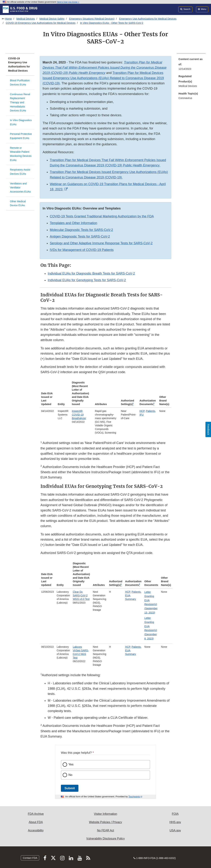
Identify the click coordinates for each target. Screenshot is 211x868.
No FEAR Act (105, 830)
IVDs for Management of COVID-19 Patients (82, 250)
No (70, 775)
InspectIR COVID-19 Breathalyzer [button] (79, 415)
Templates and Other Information (74, 223)
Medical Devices (26, 19)
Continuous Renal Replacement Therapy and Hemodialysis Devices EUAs (20, 102)
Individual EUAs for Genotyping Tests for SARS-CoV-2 (87, 280)
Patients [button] (151, 411)
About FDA (36, 822)
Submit (70, 788)
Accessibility (36, 830)
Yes (71, 764)
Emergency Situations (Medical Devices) (92, 19)
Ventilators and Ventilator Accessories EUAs (20, 188)
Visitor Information (106, 814)
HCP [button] (142, 411)
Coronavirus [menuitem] (185, 98)
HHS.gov (175, 822)
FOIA (175, 814)
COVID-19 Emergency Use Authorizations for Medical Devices (41, 23)
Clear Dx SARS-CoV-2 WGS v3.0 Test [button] (81, 595)
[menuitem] (191, 65)
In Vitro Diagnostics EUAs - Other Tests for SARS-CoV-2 (112, 23)
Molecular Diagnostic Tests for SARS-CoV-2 (81, 230)
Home (8, 19)
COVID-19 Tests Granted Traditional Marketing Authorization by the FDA (102, 216)
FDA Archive (36, 814)
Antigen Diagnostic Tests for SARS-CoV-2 (80, 237)
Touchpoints (134, 797)
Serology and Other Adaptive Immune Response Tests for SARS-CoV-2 (101, 243)
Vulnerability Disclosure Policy (106, 839)
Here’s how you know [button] (68, 2)
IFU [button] (142, 415)
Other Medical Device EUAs (18, 203)
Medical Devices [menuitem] (188, 86)
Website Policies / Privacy (106, 822)
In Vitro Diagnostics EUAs (21, 122)
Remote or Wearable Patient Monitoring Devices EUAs (21, 154)
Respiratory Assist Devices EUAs (20, 172)
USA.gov (175, 830)
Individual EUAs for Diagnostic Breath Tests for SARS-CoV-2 (91, 273)
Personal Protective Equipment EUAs (21, 136)
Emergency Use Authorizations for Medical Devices (148, 19)
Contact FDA (30, 858)
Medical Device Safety (52, 19)
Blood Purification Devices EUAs (20, 82)
